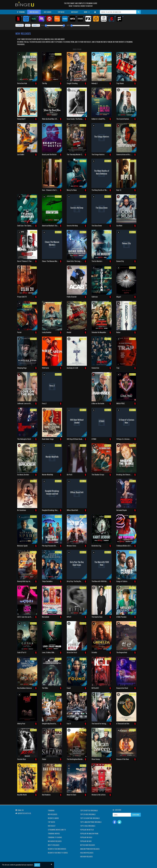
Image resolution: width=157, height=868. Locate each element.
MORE (87, 12)
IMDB (68, 25)
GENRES (36, 25)
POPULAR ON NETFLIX (87, 830)
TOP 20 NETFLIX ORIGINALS (89, 810)
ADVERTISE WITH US (24, 813)
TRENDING (21, 12)
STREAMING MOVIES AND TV (57, 830)
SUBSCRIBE (136, 815)
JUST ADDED (48, 12)
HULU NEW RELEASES (87, 853)
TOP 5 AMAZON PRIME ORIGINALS (91, 822)
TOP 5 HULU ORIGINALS (88, 826)
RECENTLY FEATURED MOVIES (57, 849)
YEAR (43, 25)
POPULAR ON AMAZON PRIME (89, 833)
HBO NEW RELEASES (86, 856)
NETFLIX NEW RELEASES (88, 845)
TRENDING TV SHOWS (55, 837)
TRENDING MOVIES (54, 833)
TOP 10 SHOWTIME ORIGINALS (90, 818)
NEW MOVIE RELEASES (55, 841)
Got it (37, 865)
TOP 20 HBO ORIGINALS (88, 814)
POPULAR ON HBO (86, 841)
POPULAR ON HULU (86, 837)
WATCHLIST (75, 12)
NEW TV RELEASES (54, 845)
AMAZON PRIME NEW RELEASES (90, 849)
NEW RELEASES (34, 12)
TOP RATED (61, 12)
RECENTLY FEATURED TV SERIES (58, 853)
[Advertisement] (27, 173)
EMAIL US (21, 810)
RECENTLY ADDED (53, 818)
